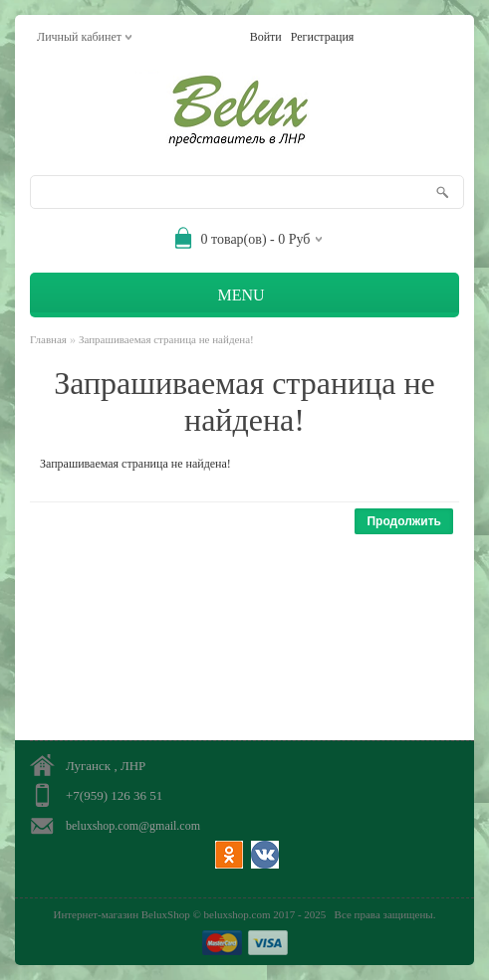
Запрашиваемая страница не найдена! (166, 339)
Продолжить (404, 521)
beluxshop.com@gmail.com (133, 826)
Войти (266, 37)
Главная (48, 339)
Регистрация (323, 37)
